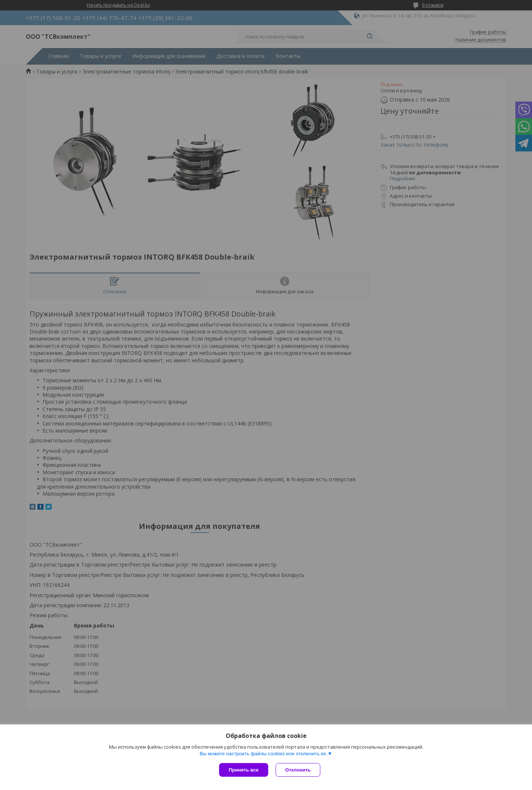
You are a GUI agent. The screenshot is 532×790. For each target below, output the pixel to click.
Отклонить (298, 770)
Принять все (244, 770)
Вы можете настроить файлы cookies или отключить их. (263, 754)
